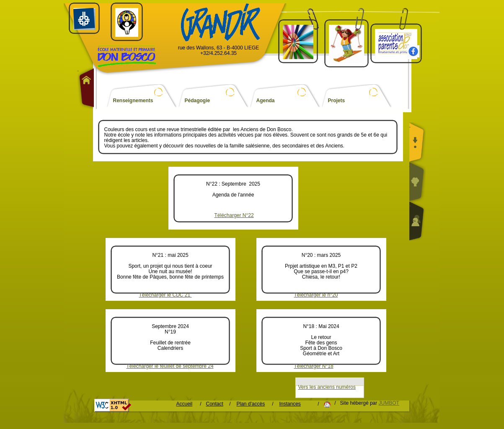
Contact (215, 404)
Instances (290, 404)
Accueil (185, 404)
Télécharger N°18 (314, 366)
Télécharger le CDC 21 (165, 295)
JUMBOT (389, 403)
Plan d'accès (251, 404)
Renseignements (133, 101)
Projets (337, 101)
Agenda (266, 101)
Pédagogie (198, 101)
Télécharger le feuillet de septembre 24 (170, 366)
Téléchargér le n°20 (316, 295)
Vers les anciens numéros (327, 387)
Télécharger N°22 (234, 216)
